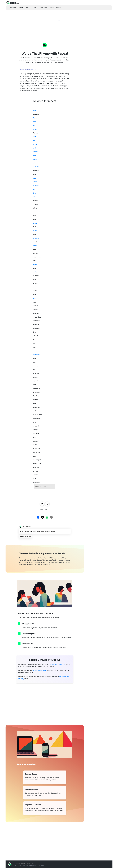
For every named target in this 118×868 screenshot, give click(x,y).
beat (34, 110)
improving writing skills (39, 671)
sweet (35, 159)
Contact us (41, 865)
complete (36, 167)
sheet (35, 129)
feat (34, 197)
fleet (34, 193)
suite (34, 163)
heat (34, 148)
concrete (36, 186)
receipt (35, 152)
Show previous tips (25, 536)
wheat (35, 246)
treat (34, 140)
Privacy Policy (30, 863)
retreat (35, 182)
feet (34, 189)
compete (36, 238)
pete (34, 298)
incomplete (37, 355)
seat (34, 137)
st (33, 287)
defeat (35, 223)
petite (35, 272)
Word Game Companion (57, 664)
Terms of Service (20, 863)
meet (34, 122)
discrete (36, 118)
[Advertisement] (98, 64)
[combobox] (45, 487)
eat (34, 125)
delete (35, 264)
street (35, 144)
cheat (35, 231)
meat (34, 178)
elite (34, 155)
